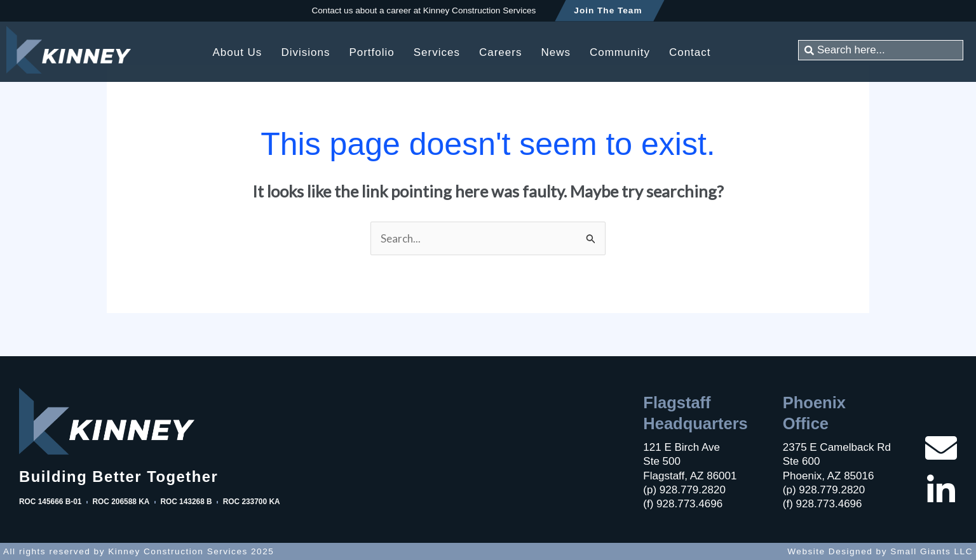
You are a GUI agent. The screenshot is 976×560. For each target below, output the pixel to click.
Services (437, 52)
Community (620, 52)
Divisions (305, 52)
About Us (237, 52)
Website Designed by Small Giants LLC (880, 551)
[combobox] (881, 50)
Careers (500, 52)
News (556, 52)
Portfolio (371, 52)
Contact (690, 52)
